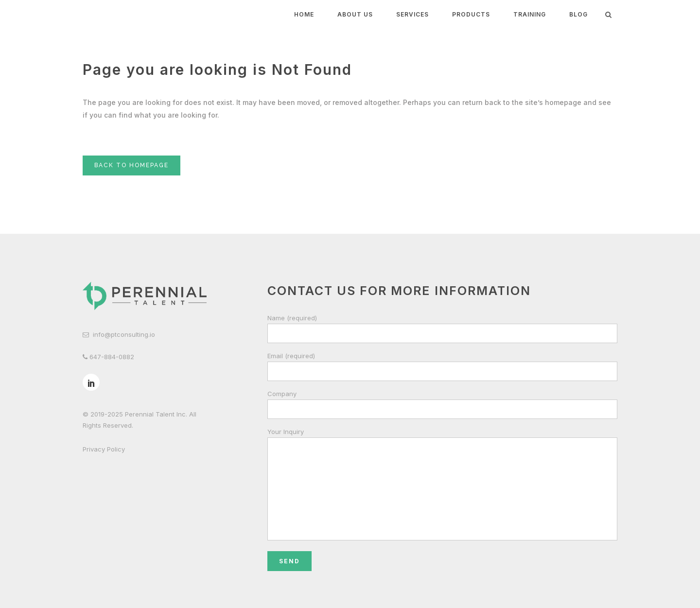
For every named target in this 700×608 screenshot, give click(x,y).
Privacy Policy (104, 449)
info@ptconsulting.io (124, 334)
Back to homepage (131, 165)
